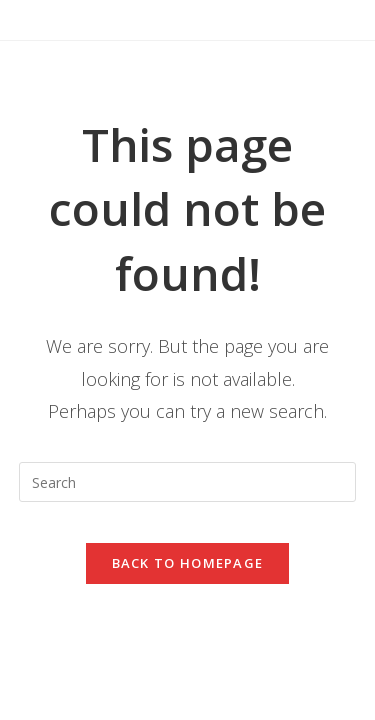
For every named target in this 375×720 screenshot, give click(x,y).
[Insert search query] (188, 482)
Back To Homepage (188, 563)
